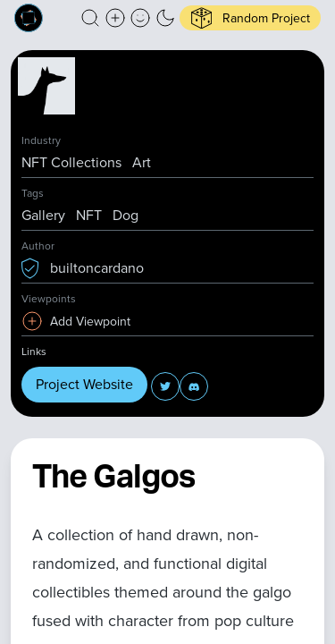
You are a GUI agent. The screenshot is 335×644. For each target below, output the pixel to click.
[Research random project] (250, 18)
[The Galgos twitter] (165, 386)
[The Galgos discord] (194, 386)
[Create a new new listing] (115, 18)
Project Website (84, 384)
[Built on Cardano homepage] (29, 18)
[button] (90, 18)
